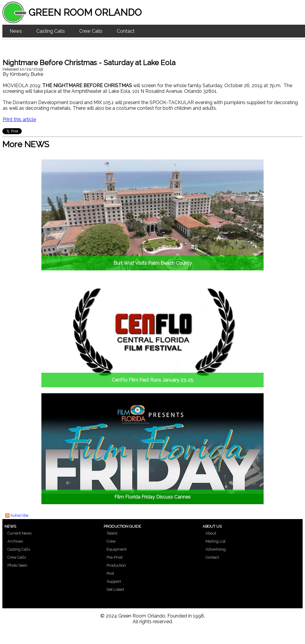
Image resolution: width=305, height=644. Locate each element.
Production (116, 565)
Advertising (216, 549)
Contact (126, 31)
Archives (15, 541)
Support (114, 581)
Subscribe (19, 515)
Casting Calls (51, 31)
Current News (20, 533)
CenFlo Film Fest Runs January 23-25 (152, 380)
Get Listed (115, 589)
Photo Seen (17, 565)
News (16, 31)
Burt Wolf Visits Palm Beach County (153, 263)
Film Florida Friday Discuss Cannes (152, 497)
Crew (111, 541)
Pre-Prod (115, 557)
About (211, 533)
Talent (112, 533)
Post (110, 573)
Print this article (19, 119)
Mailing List (215, 541)
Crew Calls (91, 31)
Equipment (117, 549)
